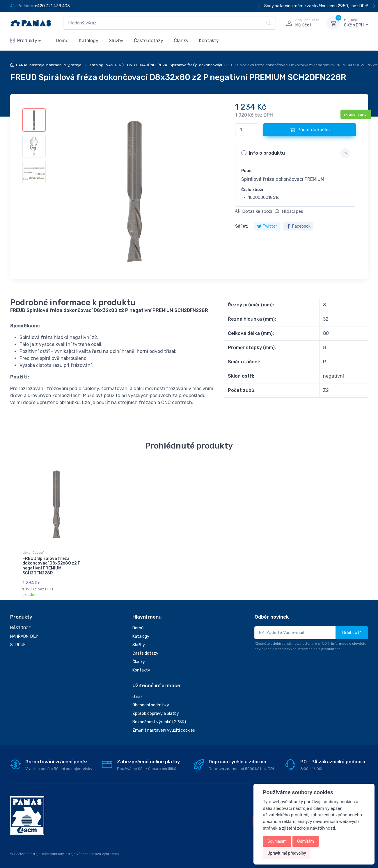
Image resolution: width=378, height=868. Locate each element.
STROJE (18, 645)
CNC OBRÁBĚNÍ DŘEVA (147, 65)
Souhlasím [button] (277, 841)
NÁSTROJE (115, 65)
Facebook (298, 226)
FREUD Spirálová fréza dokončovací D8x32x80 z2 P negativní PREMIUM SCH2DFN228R (51, 566)
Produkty (24, 41)
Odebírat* (352, 633)
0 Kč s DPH (356, 23)
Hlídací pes (289, 211)
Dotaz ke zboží (254, 211)
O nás (137, 697)
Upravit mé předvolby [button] (287, 853)
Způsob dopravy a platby (156, 713)
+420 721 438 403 (52, 6)
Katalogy (89, 41)
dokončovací (211, 65)
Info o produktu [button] (263, 153)
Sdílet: (242, 226)
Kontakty (209, 41)
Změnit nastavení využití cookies (164, 730)
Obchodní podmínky (151, 705)
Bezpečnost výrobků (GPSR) (159, 722)
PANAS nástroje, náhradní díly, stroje (49, 65)
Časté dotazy (149, 41)
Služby (116, 41)
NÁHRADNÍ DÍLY (24, 636)
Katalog (96, 65)
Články (181, 41)
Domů (62, 41)
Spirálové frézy (183, 65)
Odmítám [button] (306, 841)
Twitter (267, 226)
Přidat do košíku (310, 130)
